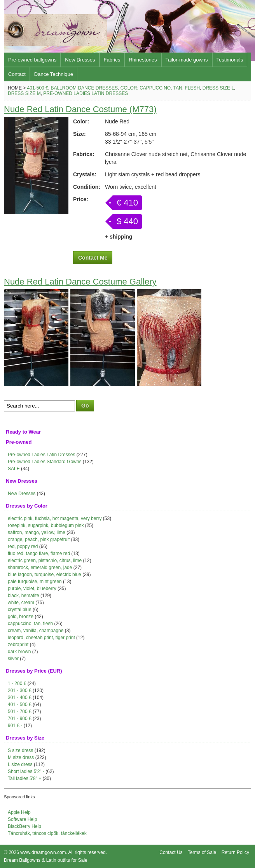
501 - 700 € (20, 712)
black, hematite (24, 596)
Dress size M (24, 93)
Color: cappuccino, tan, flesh (160, 88)
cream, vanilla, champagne (36, 631)
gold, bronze (21, 617)
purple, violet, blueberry (32, 589)
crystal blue (20, 610)
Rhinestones (143, 60)
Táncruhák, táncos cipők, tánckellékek (47, 833)
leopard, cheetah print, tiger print (41, 638)
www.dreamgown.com (43, 852)
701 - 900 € (20, 719)
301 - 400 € (20, 698)
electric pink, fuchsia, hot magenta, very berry (55, 518)
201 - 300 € (20, 691)
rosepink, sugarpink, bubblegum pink (46, 525)
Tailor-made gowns (187, 60)
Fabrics (112, 60)
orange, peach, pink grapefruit (39, 539)
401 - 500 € (20, 705)
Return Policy (235, 852)
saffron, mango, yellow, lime (37, 532)
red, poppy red (23, 546)
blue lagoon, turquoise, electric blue (45, 575)
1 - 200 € (17, 684)
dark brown (19, 652)
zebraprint (18, 645)
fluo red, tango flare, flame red (39, 553)
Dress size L (218, 88)
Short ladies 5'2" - (26, 771)
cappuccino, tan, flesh (30, 624)
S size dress (20, 750)
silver (13, 659)
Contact (17, 74)
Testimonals (230, 60)
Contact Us (171, 852)
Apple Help (19, 812)
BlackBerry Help (24, 826)
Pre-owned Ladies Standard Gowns (45, 462)
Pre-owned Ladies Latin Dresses (86, 93)
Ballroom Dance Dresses (84, 88)
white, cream (21, 603)
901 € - (15, 726)
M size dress (21, 757)
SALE (14, 469)
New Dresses (80, 60)
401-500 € (38, 88)
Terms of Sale (202, 852)
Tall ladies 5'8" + (24, 778)
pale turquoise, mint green (35, 582)
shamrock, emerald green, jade (40, 568)
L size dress (20, 764)
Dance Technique (54, 74)
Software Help (22, 819)
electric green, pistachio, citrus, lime (45, 561)
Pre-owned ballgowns (32, 60)
